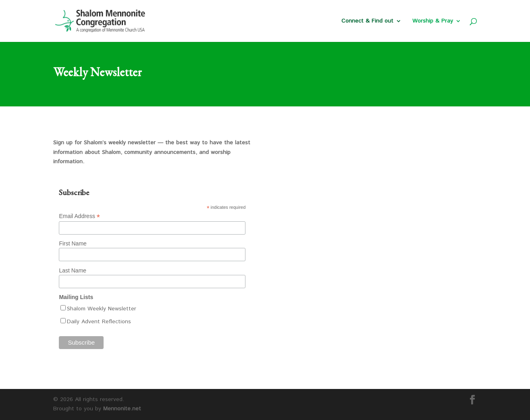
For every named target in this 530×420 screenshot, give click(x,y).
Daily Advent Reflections (99, 322)
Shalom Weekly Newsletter (102, 309)
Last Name (73, 270)
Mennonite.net (122, 409)
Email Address (79, 216)
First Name (73, 243)
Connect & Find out (367, 22)
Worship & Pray (433, 22)
